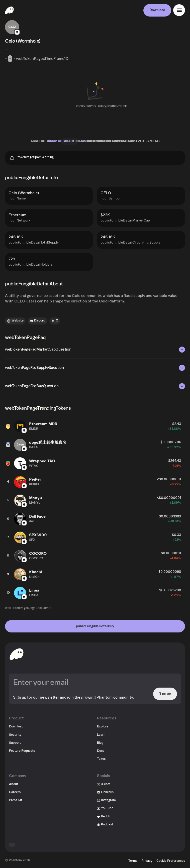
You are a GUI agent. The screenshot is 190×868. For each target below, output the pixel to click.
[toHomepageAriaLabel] (17, 654)
